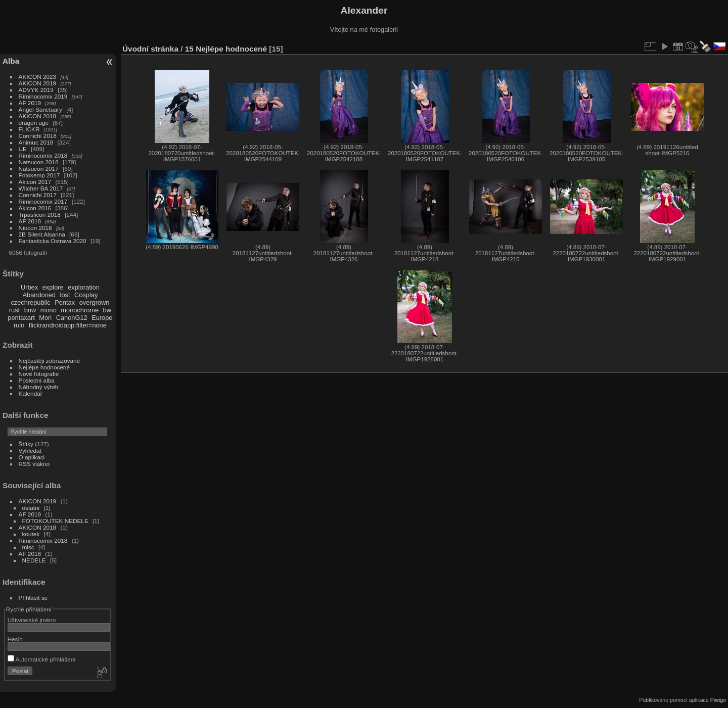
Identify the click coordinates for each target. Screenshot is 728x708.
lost (65, 295)
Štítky (26, 444)
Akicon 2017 (35, 182)
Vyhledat (30, 451)
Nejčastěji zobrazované (50, 361)
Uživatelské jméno (32, 620)
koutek (31, 534)
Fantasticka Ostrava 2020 (53, 241)
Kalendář (31, 393)
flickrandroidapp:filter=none (68, 325)
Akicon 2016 (35, 208)
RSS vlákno (34, 464)
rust (14, 310)
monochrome (80, 310)
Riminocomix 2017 (43, 201)
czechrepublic (30, 302)
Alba (11, 61)
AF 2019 (30, 103)
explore (53, 287)
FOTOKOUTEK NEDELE (55, 521)
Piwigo (718, 700)
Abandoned (39, 295)
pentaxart (21, 318)
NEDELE (34, 560)
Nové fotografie (39, 374)
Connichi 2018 (38, 136)
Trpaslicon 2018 (40, 215)
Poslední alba (37, 380)
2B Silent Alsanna (42, 234)
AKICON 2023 (38, 77)
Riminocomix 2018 (43, 155)
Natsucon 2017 (39, 169)
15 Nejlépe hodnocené (226, 49)
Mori (45, 318)
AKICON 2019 (38, 83)
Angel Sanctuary (40, 109)
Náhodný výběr (39, 387)
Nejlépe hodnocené (44, 367)
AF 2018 (30, 221)
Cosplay (86, 295)
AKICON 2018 (38, 116)
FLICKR (29, 129)
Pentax (65, 302)
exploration (84, 287)
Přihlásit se (33, 598)
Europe (102, 318)
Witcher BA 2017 (41, 188)
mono (49, 310)
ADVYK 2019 (36, 90)
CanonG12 (72, 318)
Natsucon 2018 (39, 162)
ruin (19, 325)
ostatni (31, 508)
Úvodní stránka (150, 49)
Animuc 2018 (36, 142)
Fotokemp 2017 (39, 175)
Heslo (15, 639)
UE (23, 149)
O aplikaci (32, 457)
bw (107, 310)
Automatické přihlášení (42, 659)
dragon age (34, 123)
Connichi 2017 (38, 195)
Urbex (29, 287)
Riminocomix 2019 (43, 96)
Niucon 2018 (35, 228)
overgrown (95, 302)
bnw (30, 310)
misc (28, 547)
